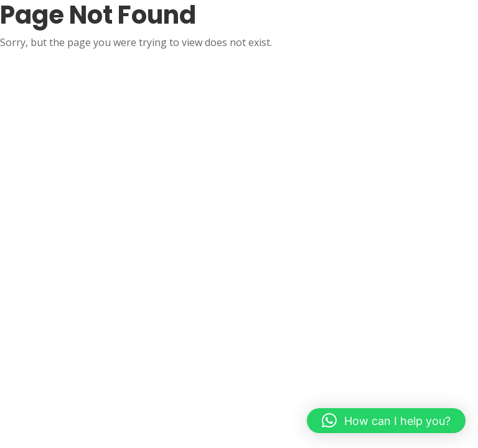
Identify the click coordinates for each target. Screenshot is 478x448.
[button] (386, 421)
